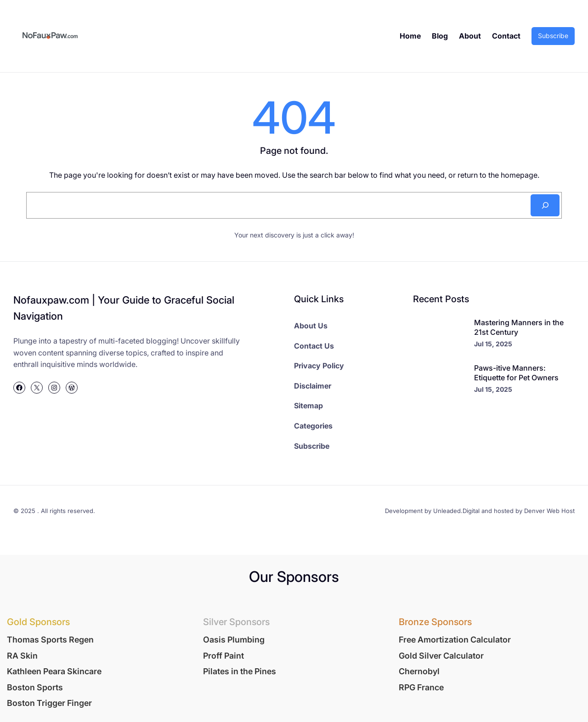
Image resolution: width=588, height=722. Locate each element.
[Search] (545, 205)
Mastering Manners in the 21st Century (519, 327)
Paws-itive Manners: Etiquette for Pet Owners (516, 373)
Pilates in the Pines (240, 671)
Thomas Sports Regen (50, 640)
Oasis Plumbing (234, 640)
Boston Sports (35, 687)
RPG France (421, 687)
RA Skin (22, 656)
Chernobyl (419, 671)
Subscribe (553, 36)
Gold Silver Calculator (441, 656)
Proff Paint (223, 656)
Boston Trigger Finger (49, 703)
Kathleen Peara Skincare (54, 671)
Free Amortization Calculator (455, 640)
